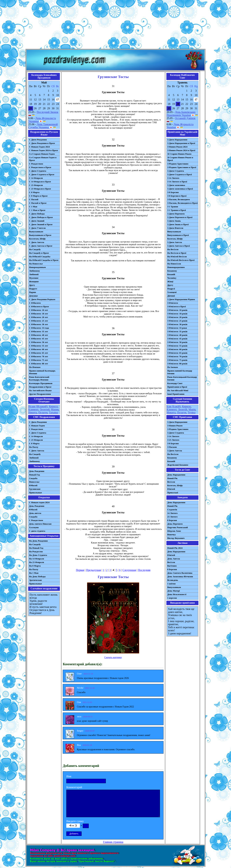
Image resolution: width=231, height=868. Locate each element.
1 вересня (172, 598)
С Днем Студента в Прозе (42, 174)
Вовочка (171, 535)
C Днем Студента (38, 433)
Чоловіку (172, 278)
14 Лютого (172, 513)
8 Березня (172, 520)
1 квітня (171, 584)
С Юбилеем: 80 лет (38, 364)
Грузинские (35, 489)
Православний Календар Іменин (180, 372)
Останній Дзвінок (185, 118)
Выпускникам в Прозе (40, 235)
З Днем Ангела (175, 242)
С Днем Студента (38, 171)
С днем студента (37, 531)
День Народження (176, 475)
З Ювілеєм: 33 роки (177, 328)
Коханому (172, 271)
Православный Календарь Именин (42, 372)
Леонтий (45, 409)
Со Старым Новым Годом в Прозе (43, 159)
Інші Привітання (176, 394)
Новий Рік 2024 (175, 548)
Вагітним (172, 566)
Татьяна (53, 413)
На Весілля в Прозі (177, 253)
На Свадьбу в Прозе (39, 253)
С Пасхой (34, 199)
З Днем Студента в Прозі (180, 174)
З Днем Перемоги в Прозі (180, 217)
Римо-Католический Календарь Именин (39, 378)
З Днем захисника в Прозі (180, 189)
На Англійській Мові (178, 390)
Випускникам (174, 232)
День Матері (174, 591)
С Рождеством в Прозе (40, 167)
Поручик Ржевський (177, 527)
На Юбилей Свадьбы (40, 257)
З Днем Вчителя (175, 228)
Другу (32, 285)
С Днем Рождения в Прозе (42, 143)
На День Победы (37, 576)
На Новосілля (174, 264)
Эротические (35, 580)
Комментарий (74, 787)
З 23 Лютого (173, 440)
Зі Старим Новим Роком (179, 154)
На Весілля (173, 249)
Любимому (34, 271)
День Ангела (174, 559)
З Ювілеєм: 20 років (177, 317)
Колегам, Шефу (175, 239)
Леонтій (182, 409)
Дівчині (171, 296)
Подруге (33, 289)
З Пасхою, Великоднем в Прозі (182, 203)
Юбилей (33, 485)
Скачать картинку (113, 657)
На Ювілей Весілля (177, 257)
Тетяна (191, 413)
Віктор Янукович (176, 538)
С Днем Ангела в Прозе (41, 246)
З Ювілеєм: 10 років (177, 310)
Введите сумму (75, 821)
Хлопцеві (172, 292)
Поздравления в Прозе (40, 387)
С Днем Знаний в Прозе (41, 224)
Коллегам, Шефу (37, 239)
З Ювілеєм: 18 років (177, 314)
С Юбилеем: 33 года (39, 328)
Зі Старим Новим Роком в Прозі (180, 159)
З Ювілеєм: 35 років (177, 331)
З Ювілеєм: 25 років (177, 321)
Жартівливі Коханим (178, 465)
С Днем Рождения (38, 140)
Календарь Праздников (41, 383)
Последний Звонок (47, 112)
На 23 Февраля (36, 562)
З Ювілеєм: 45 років (177, 339)
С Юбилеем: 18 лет (38, 314)
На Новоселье (36, 264)
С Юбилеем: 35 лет (38, 331)
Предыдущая (93, 570)
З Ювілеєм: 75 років (177, 360)
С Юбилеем (35, 303)
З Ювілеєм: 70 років (177, 356)
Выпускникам (36, 232)
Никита (33, 413)
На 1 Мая (34, 573)
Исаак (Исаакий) (38, 406)
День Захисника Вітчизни (180, 576)
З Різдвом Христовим (178, 164)
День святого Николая (40, 524)
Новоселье (34, 482)
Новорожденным (37, 267)
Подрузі (171, 289)
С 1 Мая (33, 207)
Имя (69, 776)
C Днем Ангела (37, 451)
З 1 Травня (173, 207)
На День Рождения (38, 541)
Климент (33, 409)
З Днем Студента (176, 171)
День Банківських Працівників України (181, 114)
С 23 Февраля (36, 185)
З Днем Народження (177, 140)
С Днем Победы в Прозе (41, 217)
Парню (32, 292)
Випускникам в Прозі (178, 235)
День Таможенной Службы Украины (43, 126)
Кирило (186, 406)
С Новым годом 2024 (39, 502)
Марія (192, 409)
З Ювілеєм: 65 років (177, 353)
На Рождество (36, 552)
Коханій (171, 274)
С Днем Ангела (37, 242)
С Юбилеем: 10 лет (38, 310)
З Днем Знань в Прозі (178, 224)
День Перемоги (175, 524)
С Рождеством (36, 164)
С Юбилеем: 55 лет (38, 346)
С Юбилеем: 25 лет (38, 321)
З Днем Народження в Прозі (181, 143)
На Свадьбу (35, 249)
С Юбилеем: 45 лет (38, 339)
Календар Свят (175, 383)
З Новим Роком (175, 426)
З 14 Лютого (173, 178)
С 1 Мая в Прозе (37, 210)
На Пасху (34, 447)
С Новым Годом (37, 426)
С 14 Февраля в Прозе (40, 182)
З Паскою (172, 447)
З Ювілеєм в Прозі (176, 306)
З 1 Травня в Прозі (177, 210)
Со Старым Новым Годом (42, 154)
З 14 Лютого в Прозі (177, 182)
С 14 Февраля (36, 178)
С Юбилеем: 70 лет (38, 356)
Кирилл (53, 406)
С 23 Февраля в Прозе (40, 189)
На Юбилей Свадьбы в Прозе (44, 260)
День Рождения (37, 471)
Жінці (170, 281)
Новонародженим (176, 267)
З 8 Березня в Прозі (177, 196)
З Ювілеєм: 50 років (177, 342)
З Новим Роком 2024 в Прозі (181, 150)
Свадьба (33, 478)
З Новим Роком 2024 (177, 147)
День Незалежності (177, 594)
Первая (80, 570)
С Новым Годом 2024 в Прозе (44, 150)
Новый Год (34, 475)
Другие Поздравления (40, 394)
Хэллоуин (34, 527)
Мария (55, 409)
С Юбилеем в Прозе (39, 306)
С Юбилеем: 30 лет (38, 324)
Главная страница (113, 842)
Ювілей (171, 489)
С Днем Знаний (37, 221)
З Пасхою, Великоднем (179, 199)
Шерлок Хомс (174, 531)
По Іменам (172, 367)
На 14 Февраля (36, 559)
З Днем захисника (176, 185)
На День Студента (38, 555)
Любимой (34, 274)
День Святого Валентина (180, 573)
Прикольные (35, 493)
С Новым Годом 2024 (39, 147)
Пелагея (43, 413)
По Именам (35, 367)
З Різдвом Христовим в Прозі (182, 167)
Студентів (172, 510)
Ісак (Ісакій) (174, 406)
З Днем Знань (174, 221)
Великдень (173, 580)
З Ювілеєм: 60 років (177, 349)
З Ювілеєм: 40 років (177, 335)
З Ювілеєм (173, 303)
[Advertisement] (116, 25)
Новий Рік (172, 478)
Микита (171, 413)
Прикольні (173, 493)
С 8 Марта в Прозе (38, 196)
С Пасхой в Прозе (38, 203)
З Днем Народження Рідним (181, 299)
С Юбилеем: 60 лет (38, 349)
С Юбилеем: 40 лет (38, 335)
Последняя (144, 570)
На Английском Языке (40, 390)
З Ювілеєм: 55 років (177, 346)
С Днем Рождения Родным (42, 299)
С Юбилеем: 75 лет (38, 360)
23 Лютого (172, 517)
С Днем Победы (37, 214)
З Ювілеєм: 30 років (177, 324)
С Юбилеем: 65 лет (38, 353)
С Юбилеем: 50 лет (38, 342)
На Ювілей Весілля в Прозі (181, 260)
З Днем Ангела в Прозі (179, 246)
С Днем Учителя (37, 228)
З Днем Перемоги (176, 214)
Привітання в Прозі (177, 387)
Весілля (171, 482)
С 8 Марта (34, 192)
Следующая (129, 570)
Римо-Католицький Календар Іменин (182, 378)
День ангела (35, 513)
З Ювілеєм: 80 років (177, 364)
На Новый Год (36, 548)
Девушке (33, 296)
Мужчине (34, 278)
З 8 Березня (173, 192)
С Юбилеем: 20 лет (38, 317)
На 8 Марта (35, 566)
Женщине (34, 281)
